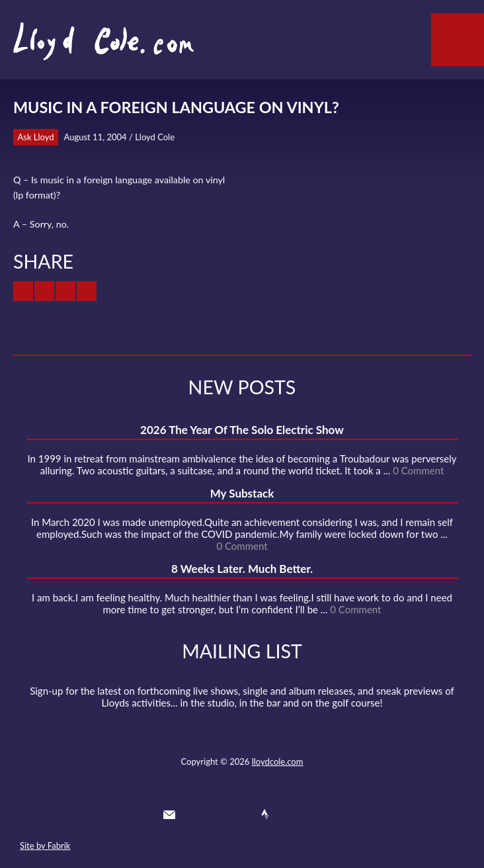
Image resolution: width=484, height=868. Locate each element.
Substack (313, 814)
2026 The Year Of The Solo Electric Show (242, 430)
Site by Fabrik (45, 846)
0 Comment (418, 470)
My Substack (242, 493)
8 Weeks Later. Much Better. (242, 569)
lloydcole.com (278, 761)
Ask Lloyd (36, 137)
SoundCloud (241, 814)
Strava (265, 814)
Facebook (217, 814)
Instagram (289, 814)
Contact (169, 814)
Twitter (193, 814)
